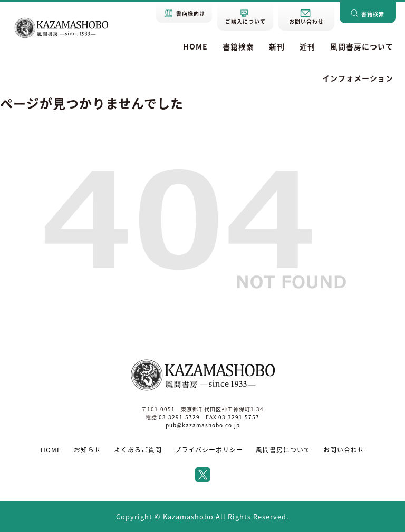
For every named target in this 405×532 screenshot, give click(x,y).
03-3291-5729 (179, 417)
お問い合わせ (344, 450)
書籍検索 (238, 46)
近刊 (307, 46)
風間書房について (362, 46)
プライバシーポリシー (209, 450)
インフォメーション (358, 78)
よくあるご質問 (138, 450)
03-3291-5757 (239, 417)
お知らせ (88, 450)
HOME (195, 46)
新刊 (277, 46)
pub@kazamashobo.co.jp (203, 425)
